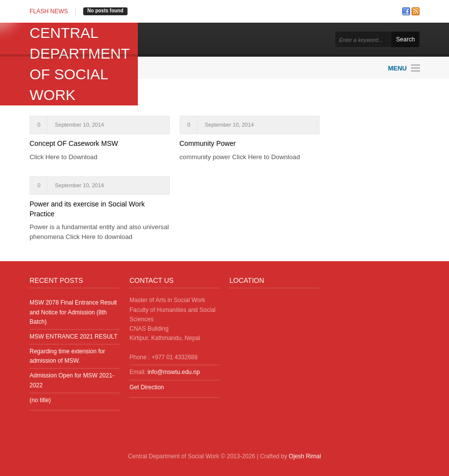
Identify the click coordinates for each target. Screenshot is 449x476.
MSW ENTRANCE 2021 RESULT (73, 337)
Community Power (208, 143)
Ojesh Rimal (305, 456)
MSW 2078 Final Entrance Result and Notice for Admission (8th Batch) (73, 312)
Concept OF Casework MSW (74, 143)
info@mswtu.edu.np (174, 372)
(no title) (40, 400)
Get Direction (147, 387)
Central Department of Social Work (80, 64)
